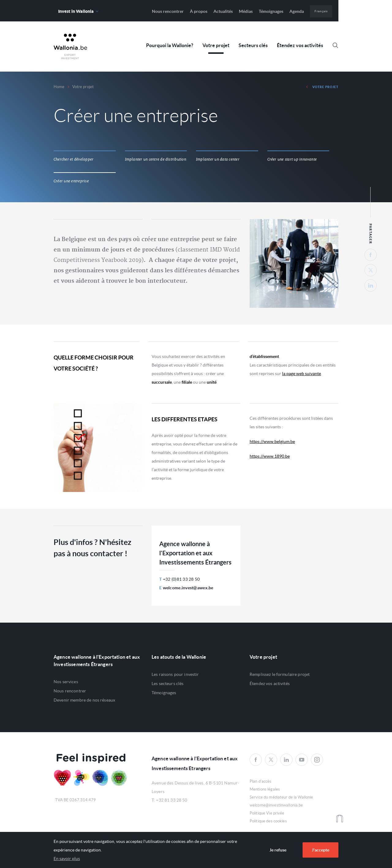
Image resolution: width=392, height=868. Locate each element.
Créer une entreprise (71, 181)
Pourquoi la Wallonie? (170, 45)
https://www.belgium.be (272, 441)
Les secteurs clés (168, 684)
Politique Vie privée (267, 813)
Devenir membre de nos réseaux (84, 700)
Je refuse (278, 850)
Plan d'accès (261, 781)
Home (59, 87)
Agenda (297, 11)
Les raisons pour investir (175, 674)
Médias (246, 11)
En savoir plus (67, 859)
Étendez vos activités (300, 45)
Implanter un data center (218, 159)
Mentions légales (265, 789)
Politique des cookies (268, 821)
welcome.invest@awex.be (188, 588)
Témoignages (271, 11)
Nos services (66, 682)
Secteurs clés (253, 45)
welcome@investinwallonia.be (276, 805)
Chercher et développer (73, 159)
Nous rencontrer (168, 11)
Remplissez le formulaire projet (280, 674)
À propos (199, 11)
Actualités (223, 11)
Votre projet (216, 45)
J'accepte (320, 850)
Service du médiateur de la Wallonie (281, 797)
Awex (70, 47)
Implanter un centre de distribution (156, 159)
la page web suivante (302, 374)
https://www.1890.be (270, 456)
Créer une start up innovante (292, 159)
